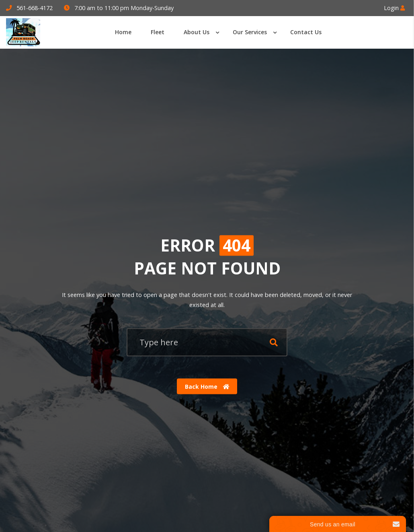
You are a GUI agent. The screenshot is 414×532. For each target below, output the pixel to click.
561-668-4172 (35, 8)
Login (394, 8)
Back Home (207, 386)
